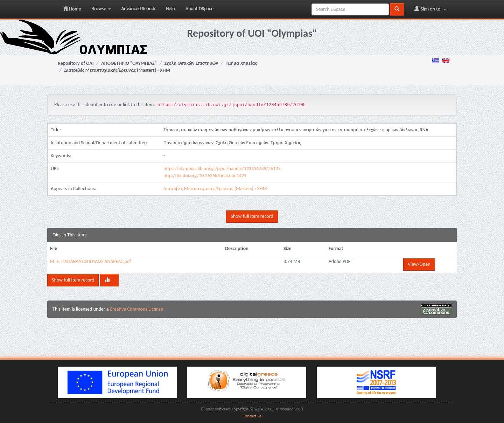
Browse (101, 9)
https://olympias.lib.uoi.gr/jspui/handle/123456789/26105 (222, 169)
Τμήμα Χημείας (241, 63)
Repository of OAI (76, 63)
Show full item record (252, 216)
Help (170, 9)
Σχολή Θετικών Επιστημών (191, 63)
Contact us (252, 416)
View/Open (419, 264)
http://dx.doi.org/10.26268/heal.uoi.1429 (205, 176)
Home (72, 9)
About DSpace (199, 9)
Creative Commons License (136, 309)
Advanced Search (138, 9)
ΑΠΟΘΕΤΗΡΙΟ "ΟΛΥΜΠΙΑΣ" (129, 63)
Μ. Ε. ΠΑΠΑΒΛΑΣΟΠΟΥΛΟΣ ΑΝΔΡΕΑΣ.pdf (90, 261)
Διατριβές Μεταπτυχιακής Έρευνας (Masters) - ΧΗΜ (117, 70)
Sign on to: (430, 9)
